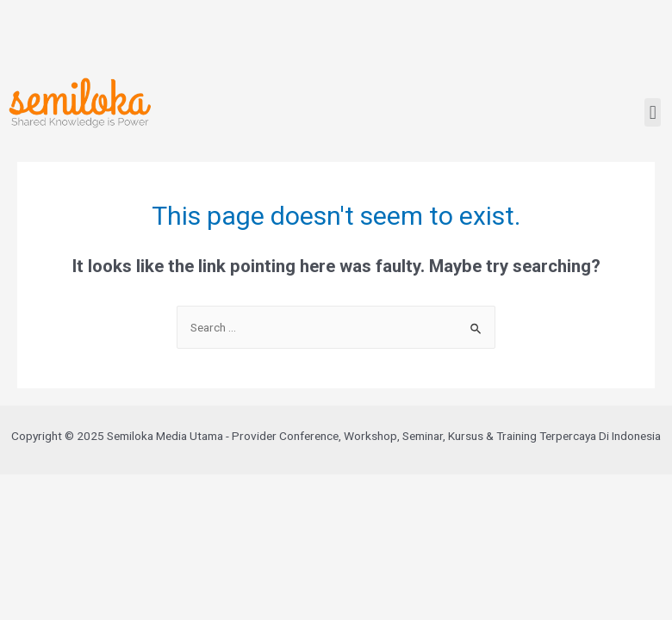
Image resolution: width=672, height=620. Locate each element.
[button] (653, 112)
